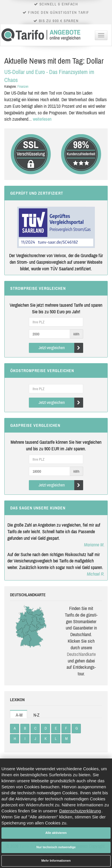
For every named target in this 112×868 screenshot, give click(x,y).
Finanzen (23, 87)
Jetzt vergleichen (61, 348)
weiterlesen (42, 119)
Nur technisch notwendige (56, 847)
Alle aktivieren (56, 833)
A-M (19, 715)
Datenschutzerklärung (80, 811)
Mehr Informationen (56, 861)
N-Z (36, 715)
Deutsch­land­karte (81, 654)
